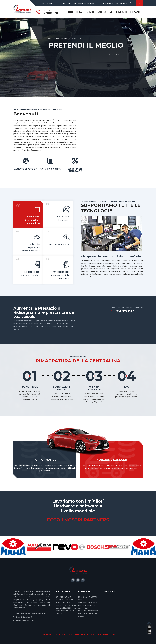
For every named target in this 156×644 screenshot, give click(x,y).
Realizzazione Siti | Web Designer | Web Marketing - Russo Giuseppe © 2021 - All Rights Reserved (78, 634)
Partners (101, 12)
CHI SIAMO (80, 12)
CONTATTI (135, 12)
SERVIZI (91, 12)
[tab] (28, 214)
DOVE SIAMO (122, 12)
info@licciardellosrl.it (48, 3)
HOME (70, 12)
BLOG (111, 12)
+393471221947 (51, 13)
